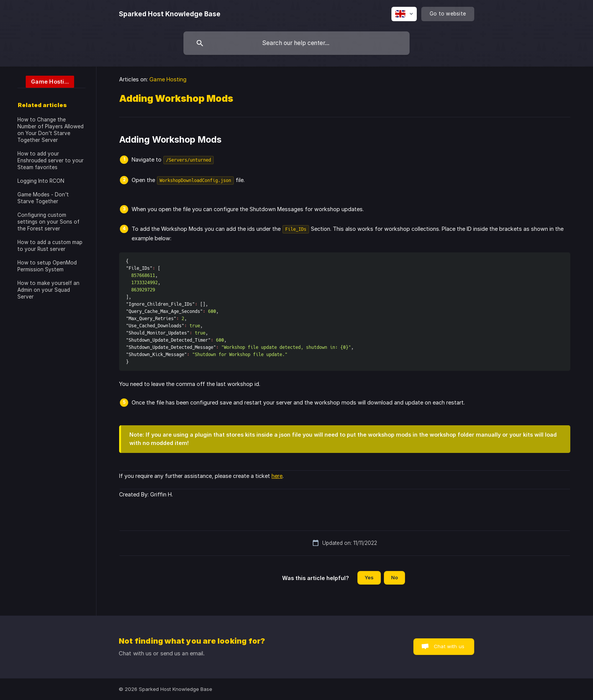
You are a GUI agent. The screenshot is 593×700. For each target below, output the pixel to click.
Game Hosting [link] (168, 79)
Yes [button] (369, 577)
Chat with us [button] (449, 646)
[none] (170, 14)
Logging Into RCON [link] (41, 181)
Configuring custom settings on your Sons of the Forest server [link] (48, 222)
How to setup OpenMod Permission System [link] (47, 266)
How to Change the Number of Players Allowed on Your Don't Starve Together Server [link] (50, 130)
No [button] (394, 577)
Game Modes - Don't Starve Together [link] (43, 198)
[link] (46, 81)
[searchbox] (296, 43)
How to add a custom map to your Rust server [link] (50, 246)
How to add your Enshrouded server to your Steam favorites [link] (50, 160)
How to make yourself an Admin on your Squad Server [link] (48, 290)
